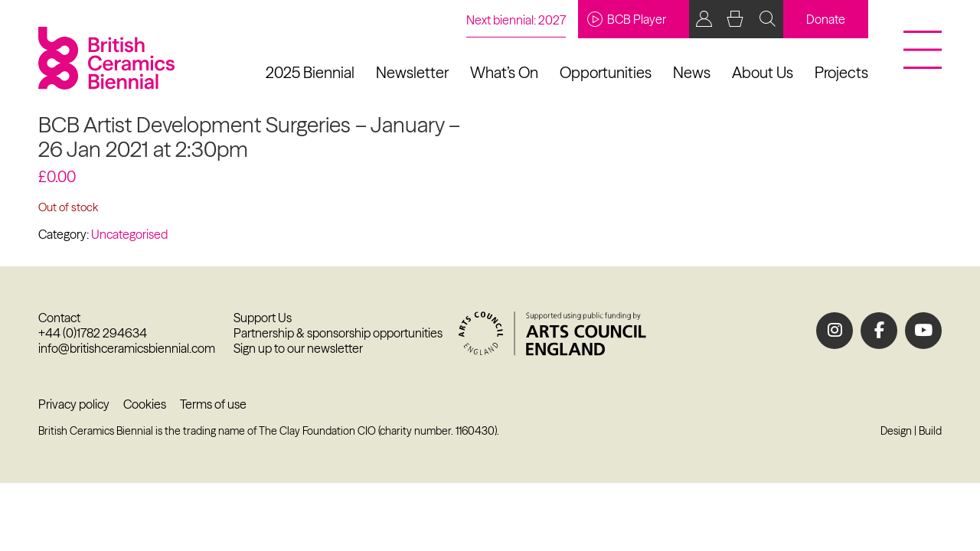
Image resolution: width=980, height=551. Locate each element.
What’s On (504, 72)
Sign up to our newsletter (298, 348)
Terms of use (213, 404)
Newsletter (412, 72)
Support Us (263, 318)
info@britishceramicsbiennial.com (127, 348)
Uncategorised (129, 234)
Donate (826, 19)
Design (896, 431)
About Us (763, 72)
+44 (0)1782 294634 (93, 333)
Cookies (145, 404)
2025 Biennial (310, 72)
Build (930, 431)
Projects (841, 72)
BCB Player (627, 19)
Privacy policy (74, 404)
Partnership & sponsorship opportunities (338, 333)
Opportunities (606, 72)
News (692, 72)
